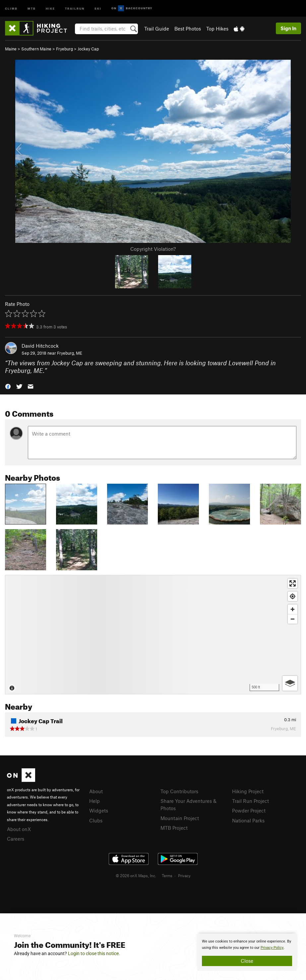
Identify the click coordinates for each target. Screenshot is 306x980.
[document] (247, 952)
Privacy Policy (272, 948)
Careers (16, 839)
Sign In (288, 28)
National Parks (248, 820)
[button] (8, 386)
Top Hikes (217, 29)
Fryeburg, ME (70, 353)
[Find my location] (293, 596)
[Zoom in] (293, 609)
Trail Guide (157, 29)
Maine (11, 49)
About (96, 791)
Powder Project (249, 810)
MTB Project (174, 828)
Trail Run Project (250, 801)
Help (94, 801)
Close (247, 961)
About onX (19, 829)
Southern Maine (36, 49)
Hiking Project (248, 791)
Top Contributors (179, 791)
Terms (167, 875)
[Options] (290, 683)
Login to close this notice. (94, 953)
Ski (98, 8)
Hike (50, 8)
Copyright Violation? (153, 249)
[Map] (153, 635)
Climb (11, 8)
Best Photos (188, 29)
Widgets (99, 810)
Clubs (96, 820)
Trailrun (75, 8)
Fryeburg (64, 49)
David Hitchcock (40, 346)
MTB (32, 8)
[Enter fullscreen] (293, 583)
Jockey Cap (88, 49)
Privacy (184, 875)
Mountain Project (180, 818)
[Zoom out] (293, 619)
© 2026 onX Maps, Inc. (136, 875)
